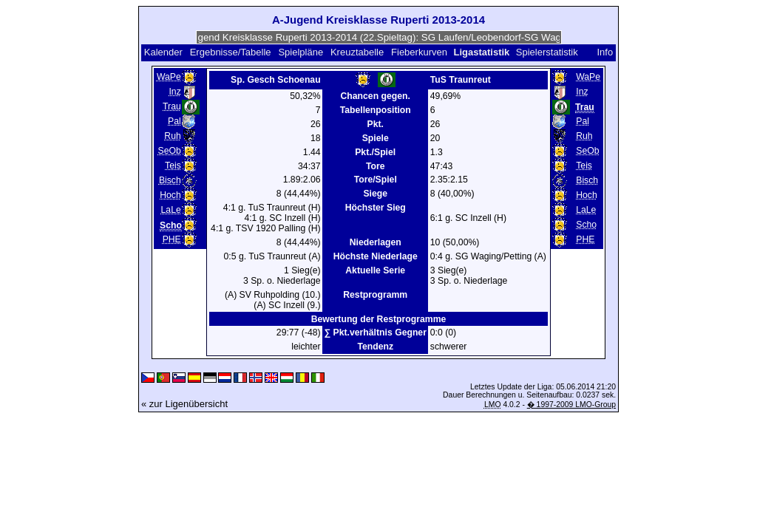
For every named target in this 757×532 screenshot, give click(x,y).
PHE (172, 239)
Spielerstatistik (548, 52)
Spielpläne (301, 52)
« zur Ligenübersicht (184, 404)
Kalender (163, 52)
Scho (586, 225)
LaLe (171, 210)
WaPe (169, 77)
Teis (173, 166)
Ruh (172, 136)
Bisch (170, 180)
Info (605, 52)
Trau (172, 106)
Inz (174, 92)
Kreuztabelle (357, 52)
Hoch (170, 195)
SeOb (170, 151)
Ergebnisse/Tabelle (231, 52)
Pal (174, 121)
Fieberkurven (419, 52)
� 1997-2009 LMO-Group (571, 405)
